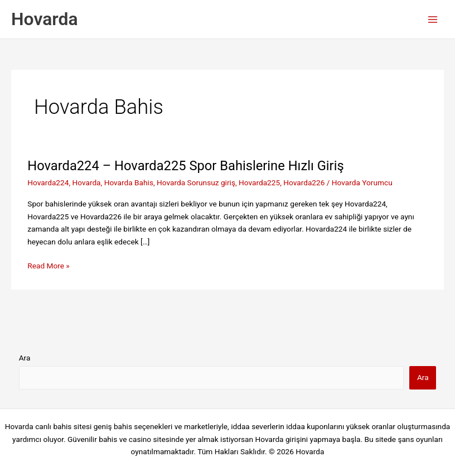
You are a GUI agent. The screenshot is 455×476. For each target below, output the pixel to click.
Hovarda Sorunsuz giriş (196, 182)
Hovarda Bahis (129, 182)
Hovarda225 (259, 182)
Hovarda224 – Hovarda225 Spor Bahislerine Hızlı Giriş (187, 166)
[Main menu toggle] (433, 19)
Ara (25, 358)
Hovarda (45, 19)
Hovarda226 (304, 182)
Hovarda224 (48, 182)
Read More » (49, 266)
